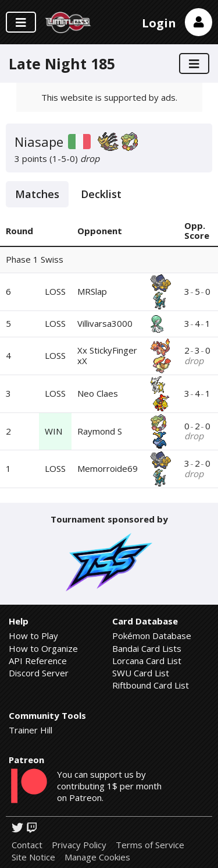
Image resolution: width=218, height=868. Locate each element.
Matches (37, 194)
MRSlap (92, 291)
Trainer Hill (31, 730)
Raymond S (100, 431)
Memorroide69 (108, 468)
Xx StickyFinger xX (107, 355)
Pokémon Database (152, 636)
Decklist (101, 194)
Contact (27, 845)
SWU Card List (141, 673)
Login (159, 23)
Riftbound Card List (151, 685)
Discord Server (39, 673)
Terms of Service (150, 845)
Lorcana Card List (147, 661)
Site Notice (33, 857)
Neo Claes (98, 393)
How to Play (33, 636)
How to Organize (43, 648)
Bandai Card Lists (147, 648)
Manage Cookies (97, 857)
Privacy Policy (79, 845)
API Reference (38, 661)
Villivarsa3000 (105, 323)
